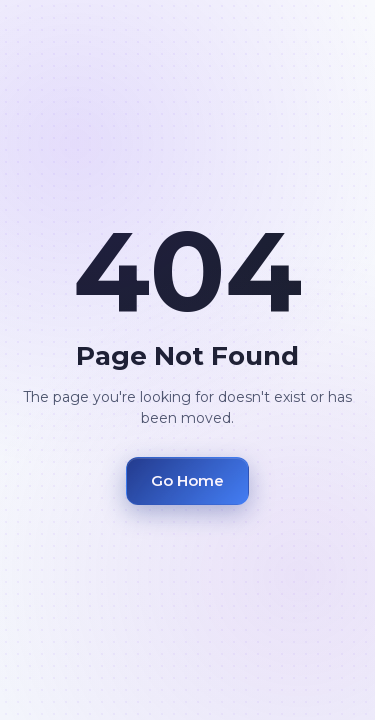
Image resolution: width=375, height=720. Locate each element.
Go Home (187, 480)
